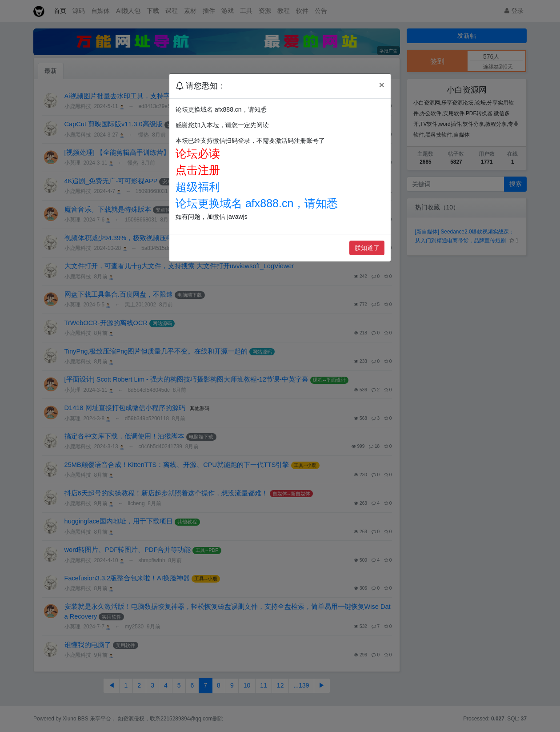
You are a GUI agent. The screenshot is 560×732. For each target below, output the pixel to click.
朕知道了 (367, 248)
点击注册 (198, 170)
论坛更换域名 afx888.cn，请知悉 (257, 203)
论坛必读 (198, 153)
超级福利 (198, 187)
